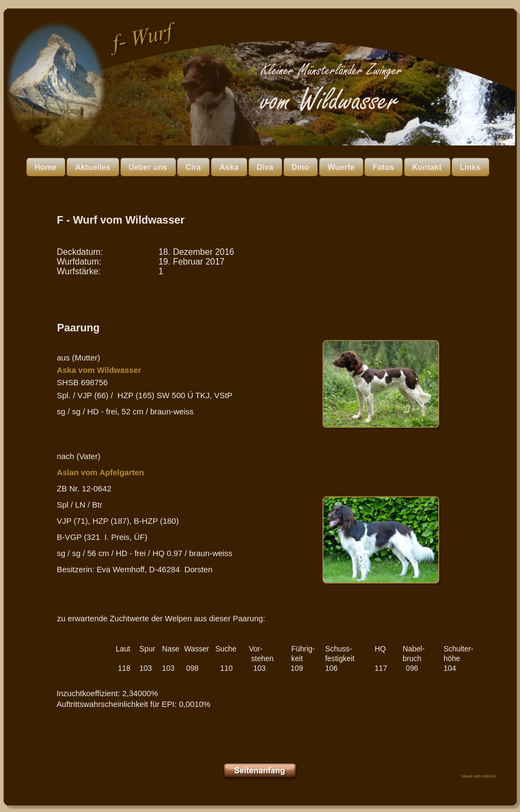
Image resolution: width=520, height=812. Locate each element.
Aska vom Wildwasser (99, 370)
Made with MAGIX (479, 776)
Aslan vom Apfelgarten (101, 472)
